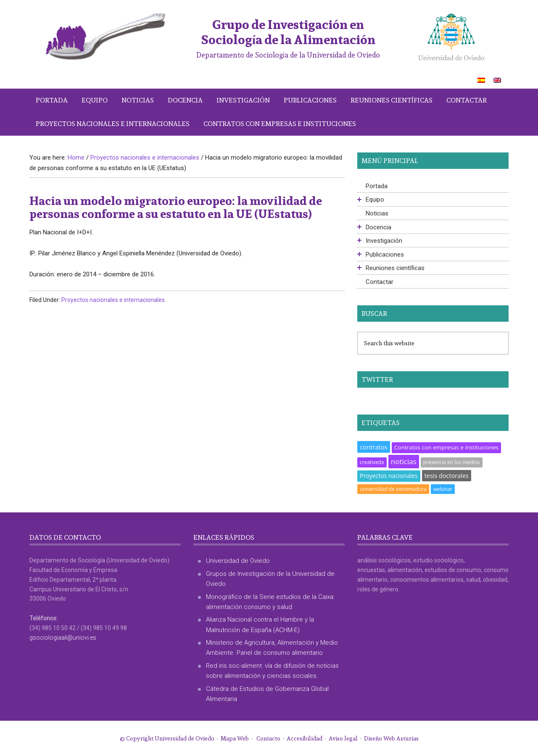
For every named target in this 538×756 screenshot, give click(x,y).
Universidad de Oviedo (238, 561)
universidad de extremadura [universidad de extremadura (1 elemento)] (393, 489)
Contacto (268, 738)
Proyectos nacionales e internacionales (113, 300)
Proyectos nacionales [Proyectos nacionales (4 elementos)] (389, 476)
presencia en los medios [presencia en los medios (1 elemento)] (452, 462)
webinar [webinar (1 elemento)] (443, 489)
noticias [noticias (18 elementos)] (404, 461)
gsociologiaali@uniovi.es (63, 638)
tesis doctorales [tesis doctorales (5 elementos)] (447, 476)
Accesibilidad (305, 738)
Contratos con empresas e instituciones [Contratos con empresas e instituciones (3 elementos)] (446, 447)
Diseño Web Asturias (391, 738)
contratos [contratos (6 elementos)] (374, 447)
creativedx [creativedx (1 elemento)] (372, 462)
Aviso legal (343, 738)
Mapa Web (235, 738)
